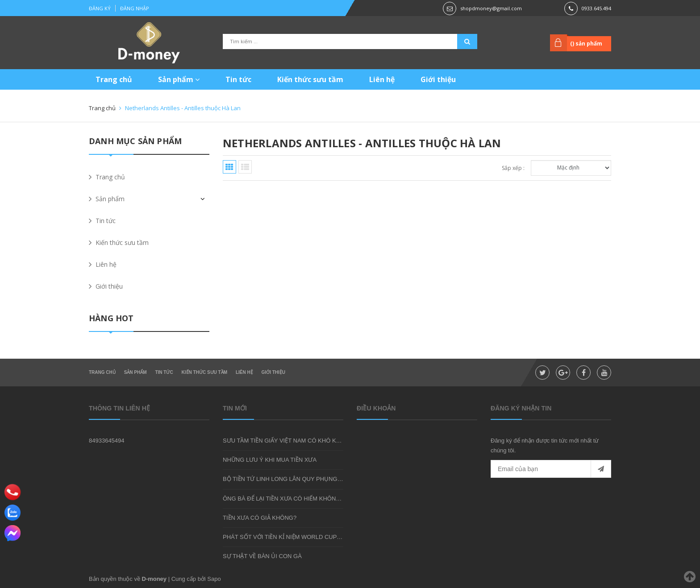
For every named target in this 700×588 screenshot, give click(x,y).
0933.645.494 (596, 8)
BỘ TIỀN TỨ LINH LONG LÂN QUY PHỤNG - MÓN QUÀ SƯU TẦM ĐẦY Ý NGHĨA (330, 479)
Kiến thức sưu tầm (310, 79)
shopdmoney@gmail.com (491, 8)
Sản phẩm (179, 79)
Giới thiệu (438, 79)
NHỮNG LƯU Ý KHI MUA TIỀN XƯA (270, 460)
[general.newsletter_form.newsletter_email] (551, 469)
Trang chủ (114, 79)
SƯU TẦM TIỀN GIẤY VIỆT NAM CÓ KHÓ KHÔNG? (290, 441)
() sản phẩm (586, 43)
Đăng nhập (135, 8)
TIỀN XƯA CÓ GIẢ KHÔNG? (260, 518)
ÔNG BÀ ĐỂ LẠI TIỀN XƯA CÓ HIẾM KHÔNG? (283, 499)
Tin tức (238, 79)
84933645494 (107, 441)
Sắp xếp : (513, 168)
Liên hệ (382, 79)
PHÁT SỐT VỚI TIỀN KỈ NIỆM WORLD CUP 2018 (287, 537)
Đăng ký (100, 8)
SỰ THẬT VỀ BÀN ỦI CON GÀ (262, 556)
